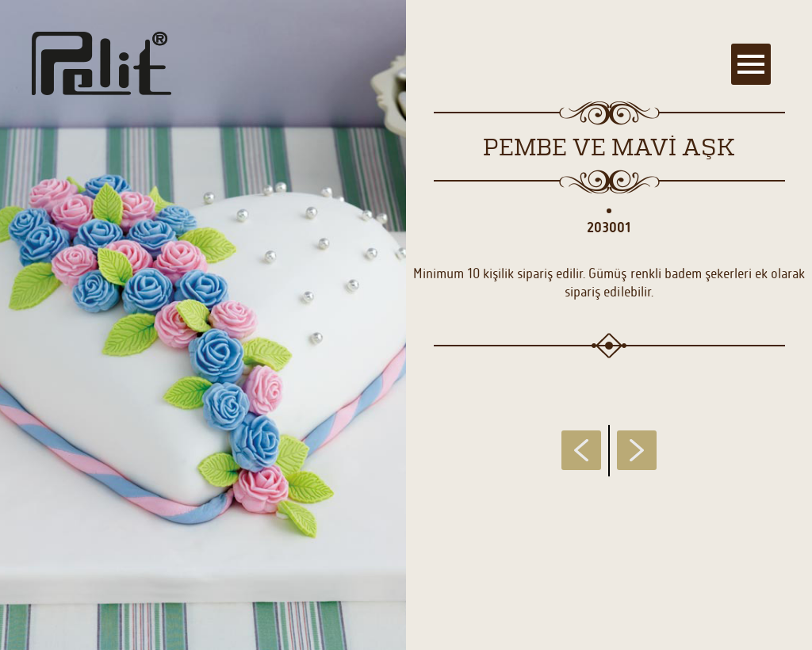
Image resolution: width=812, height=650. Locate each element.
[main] (406, 325)
